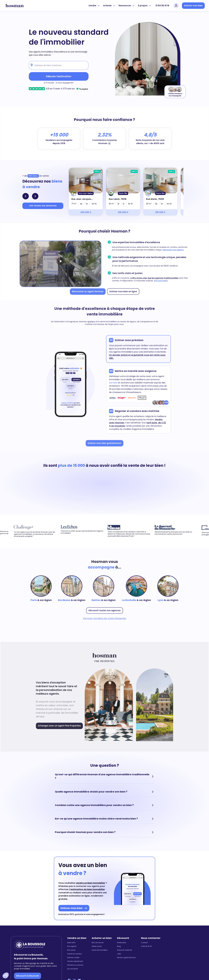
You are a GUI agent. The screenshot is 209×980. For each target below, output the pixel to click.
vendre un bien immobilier (90, 883)
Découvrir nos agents (170, 250)
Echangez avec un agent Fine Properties (61, 725)
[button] (6, 975)
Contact (144, 943)
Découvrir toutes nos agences (104, 610)
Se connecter (73, 969)
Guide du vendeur (75, 954)
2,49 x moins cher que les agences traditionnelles (152, 277)
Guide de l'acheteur (100, 950)
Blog (119, 946)
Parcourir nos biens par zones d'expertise (104, 617)
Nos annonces (98, 943)
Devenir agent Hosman (126, 958)
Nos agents (72, 946)
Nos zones (71, 950)
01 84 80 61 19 (162, 6)
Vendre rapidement (75, 961)
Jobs (119, 954)
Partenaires (122, 943)
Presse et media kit (124, 950)
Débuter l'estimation (59, 76)
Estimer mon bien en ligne (122, 290)
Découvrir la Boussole (28, 976)
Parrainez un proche (75, 965)
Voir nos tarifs (159, 280)
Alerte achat (97, 946)
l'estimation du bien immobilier (87, 889)
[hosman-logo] (15, 6)
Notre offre (71, 943)
